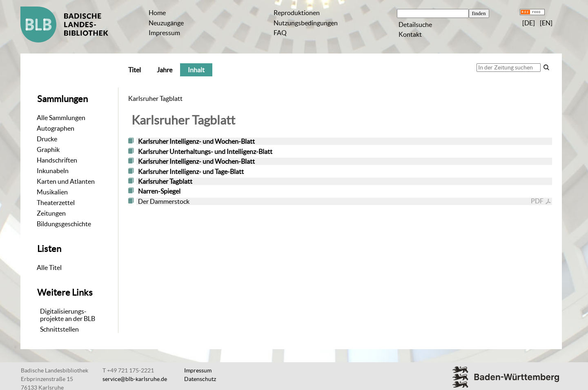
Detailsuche (415, 25)
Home (157, 13)
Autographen (56, 128)
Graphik (48, 149)
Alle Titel (49, 267)
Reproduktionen (297, 13)
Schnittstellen (59, 329)
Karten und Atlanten (66, 181)
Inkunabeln (53, 171)
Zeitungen (51, 213)
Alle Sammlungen (61, 118)
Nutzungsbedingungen (306, 23)
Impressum (164, 33)
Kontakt (410, 34)
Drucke (47, 139)
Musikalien (52, 192)
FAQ (280, 33)
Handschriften (57, 160)
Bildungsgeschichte (64, 224)
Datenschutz (200, 379)
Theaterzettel (56, 203)
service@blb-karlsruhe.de (135, 379)
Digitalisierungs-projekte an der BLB (68, 315)
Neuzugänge (166, 23)
